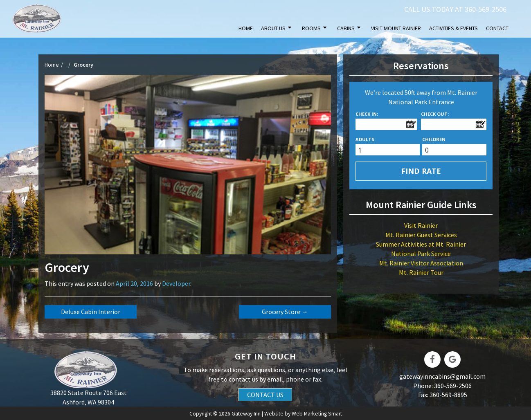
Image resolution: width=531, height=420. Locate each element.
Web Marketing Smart (317, 414)
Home (246, 28)
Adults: (366, 139)
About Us (273, 28)
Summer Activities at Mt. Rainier (421, 244)
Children (434, 139)
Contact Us (265, 395)
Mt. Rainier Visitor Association (421, 263)
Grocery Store (285, 312)
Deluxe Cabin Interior (91, 312)
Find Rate (421, 171)
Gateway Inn (246, 414)
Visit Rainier (421, 225)
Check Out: (435, 114)
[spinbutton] (390, 150)
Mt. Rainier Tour (421, 272)
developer (176, 283)
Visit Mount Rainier (396, 28)
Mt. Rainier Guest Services (421, 235)
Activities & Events (453, 28)
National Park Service (421, 254)
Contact (497, 28)
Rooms (311, 28)
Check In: (367, 114)
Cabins (346, 28)
